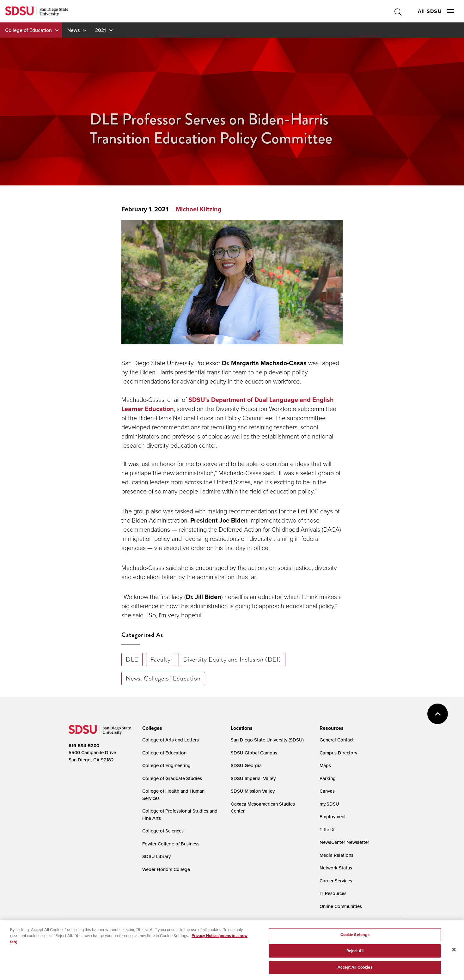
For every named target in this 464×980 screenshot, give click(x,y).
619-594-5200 (84, 746)
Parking (328, 778)
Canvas (327, 791)
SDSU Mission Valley (253, 791)
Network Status (336, 868)
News (73, 30)
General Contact (337, 740)
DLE (132, 659)
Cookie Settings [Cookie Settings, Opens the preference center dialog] (355, 938)
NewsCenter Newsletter (344, 842)
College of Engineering (166, 765)
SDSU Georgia (246, 765)
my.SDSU (329, 804)
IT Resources (333, 893)
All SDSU (436, 11)
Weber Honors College (166, 869)
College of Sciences (163, 831)
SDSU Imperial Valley (253, 778)
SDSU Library (156, 856)
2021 (101, 30)
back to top (438, 714)
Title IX (327, 829)
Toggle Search (398, 11)
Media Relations (336, 855)
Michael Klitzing (199, 209)
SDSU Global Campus (254, 753)
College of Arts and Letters (171, 740)
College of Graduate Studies (172, 778)
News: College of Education (163, 678)
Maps (325, 765)
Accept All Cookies (355, 971)
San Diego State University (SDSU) (267, 740)
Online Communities (341, 906)
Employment (333, 817)
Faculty (161, 659)
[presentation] (151, 728)
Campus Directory (338, 753)
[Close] (454, 953)
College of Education (28, 30)
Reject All (355, 955)
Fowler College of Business (171, 844)
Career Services (336, 881)
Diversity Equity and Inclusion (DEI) (232, 659)
